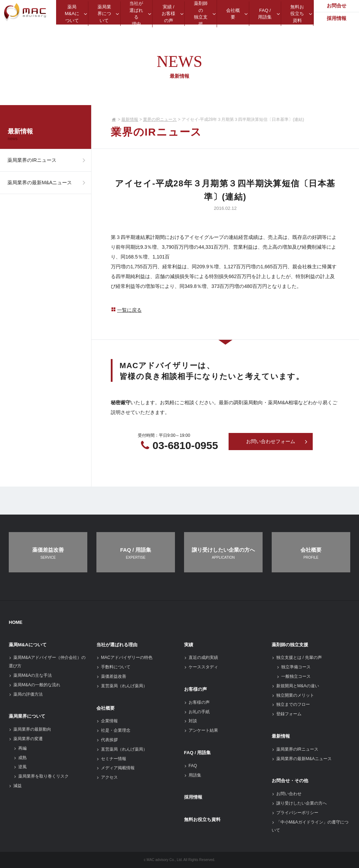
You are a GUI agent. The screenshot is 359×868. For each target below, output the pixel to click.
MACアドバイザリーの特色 (124, 657)
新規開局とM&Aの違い (295, 686)
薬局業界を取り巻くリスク (41, 776)
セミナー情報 (111, 759)
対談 (191, 721)
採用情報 (193, 797)
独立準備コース (294, 667)
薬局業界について (27, 716)
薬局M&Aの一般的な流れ (35, 685)
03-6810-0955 (185, 445)
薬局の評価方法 (26, 694)
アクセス (107, 777)
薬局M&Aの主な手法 (30, 675)
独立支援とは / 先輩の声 (297, 657)
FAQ (191, 766)
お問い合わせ (287, 794)
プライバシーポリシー (295, 813)
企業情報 (107, 721)
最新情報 (130, 119)
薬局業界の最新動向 (30, 729)
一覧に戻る (126, 310)
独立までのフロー (291, 704)
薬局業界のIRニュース (48, 161)
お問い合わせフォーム (277, 442)
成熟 (20, 758)
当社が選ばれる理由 (117, 645)
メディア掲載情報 (116, 768)
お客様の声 (195, 689)
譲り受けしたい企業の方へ (299, 803)
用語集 (193, 775)
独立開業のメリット (293, 695)
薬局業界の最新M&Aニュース (48, 186)
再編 (20, 748)
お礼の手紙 (197, 712)
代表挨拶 (107, 740)
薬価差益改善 (111, 676)
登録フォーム (287, 714)
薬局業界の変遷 (26, 739)
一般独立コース (294, 676)
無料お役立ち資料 (202, 819)
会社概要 (106, 708)
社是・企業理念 (113, 730)
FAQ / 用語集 (198, 753)
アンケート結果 (201, 730)
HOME (16, 622)
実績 (189, 645)
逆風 (20, 767)
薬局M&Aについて (28, 645)
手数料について (113, 667)
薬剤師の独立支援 (290, 645)
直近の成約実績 (201, 657)
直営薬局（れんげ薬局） (122, 686)
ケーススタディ (201, 667)
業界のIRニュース (160, 119)
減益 (15, 786)
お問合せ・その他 (290, 781)
